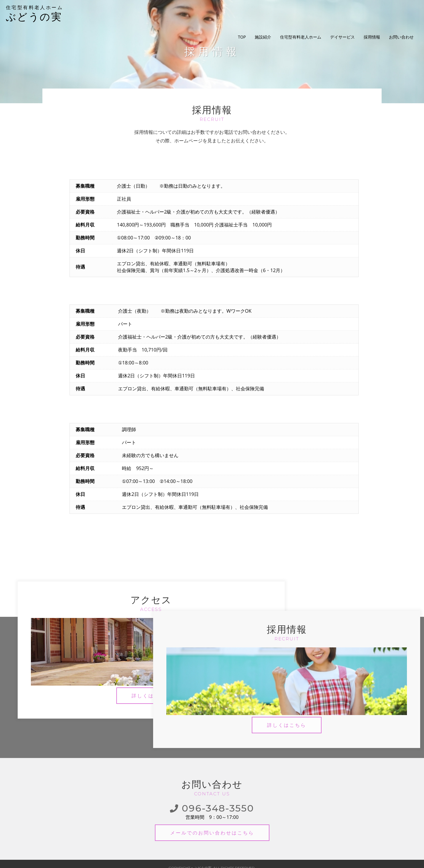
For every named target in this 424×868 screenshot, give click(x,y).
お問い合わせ (401, 13)
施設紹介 (263, 13)
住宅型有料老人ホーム (301, 13)
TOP (242, 13)
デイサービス (342, 13)
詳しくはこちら (115, 692)
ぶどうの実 (43, 13)
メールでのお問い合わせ (212, 824)
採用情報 (372, 13)
